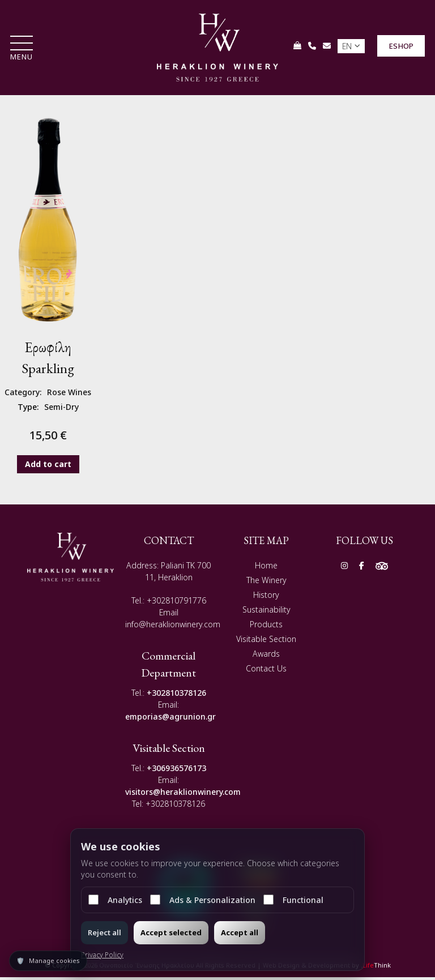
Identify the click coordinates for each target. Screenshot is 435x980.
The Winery (266, 583)
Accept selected (171, 932)
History (266, 598)
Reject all (105, 932)
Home (266, 569)
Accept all (240, 932)
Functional (293, 900)
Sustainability (266, 613)
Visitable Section (266, 642)
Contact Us (266, 672)
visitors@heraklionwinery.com (183, 795)
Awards (266, 657)
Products (266, 628)
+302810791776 (176, 604)
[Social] (344, 569)
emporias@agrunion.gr (170, 720)
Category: (23, 395)
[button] (22, 51)
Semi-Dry (61, 410)
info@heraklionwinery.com (173, 628)
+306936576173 (176, 771)
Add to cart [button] (48, 467)
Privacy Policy (102, 955)
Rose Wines (69, 395)
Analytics (115, 900)
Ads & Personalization (203, 900)
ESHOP (400, 48)
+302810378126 (176, 696)
